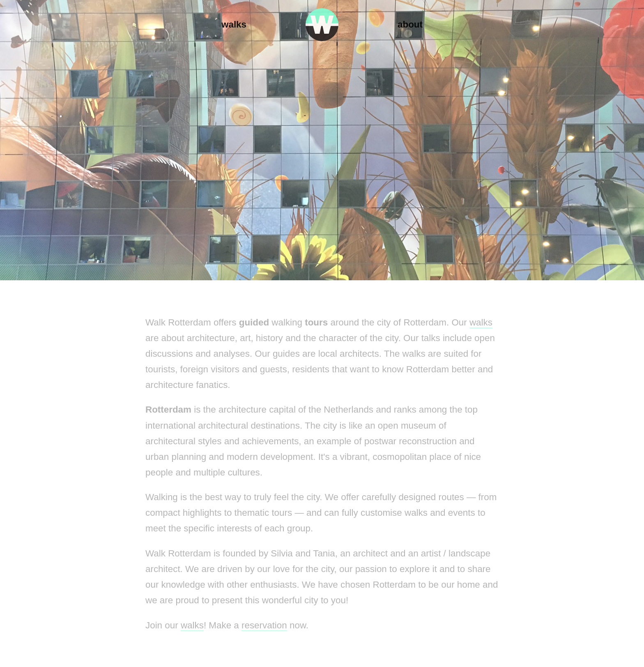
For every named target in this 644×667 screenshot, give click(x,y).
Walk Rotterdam (322, 25)
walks (481, 322)
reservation (264, 625)
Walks (234, 24)
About (410, 24)
